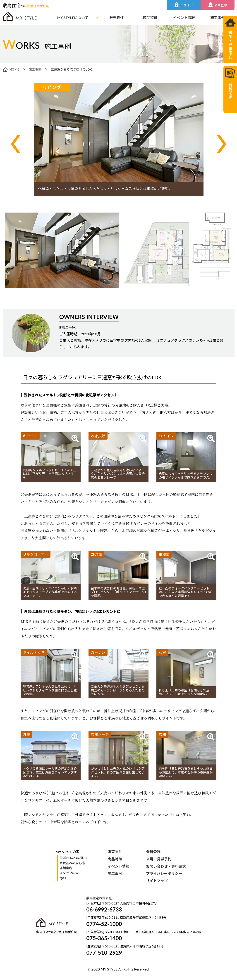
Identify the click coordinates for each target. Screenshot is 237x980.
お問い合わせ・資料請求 (166, 866)
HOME (14, 69)
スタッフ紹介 (69, 873)
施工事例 (218, 18)
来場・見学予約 (159, 859)
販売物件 (117, 18)
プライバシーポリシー (164, 873)
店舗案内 (66, 868)
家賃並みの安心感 (72, 863)
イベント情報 (184, 18)
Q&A (63, 878)
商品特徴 (150, 18)
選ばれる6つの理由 (73, 858)
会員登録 (153, 852)
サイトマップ (157, 881)
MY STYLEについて (73, 18)
